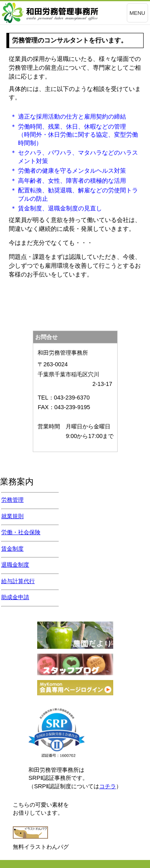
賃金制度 (12, 549)
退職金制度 (15, 565)
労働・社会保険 (21, 532)
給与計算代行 (18, 581)
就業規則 (12, 516)
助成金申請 (15, 597)
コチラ (108, 786)
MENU (137, 13)
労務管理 (12, 500)
